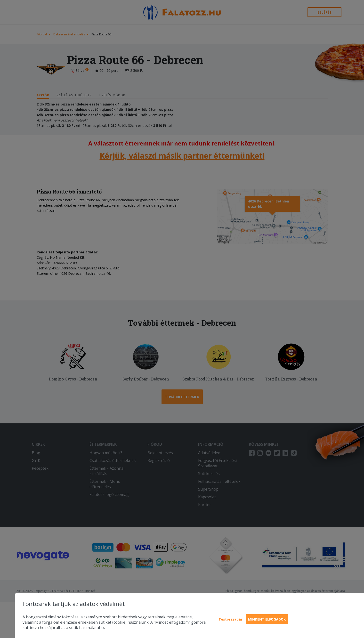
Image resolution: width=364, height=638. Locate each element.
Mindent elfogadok (267, 619)
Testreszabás (231, 619)
